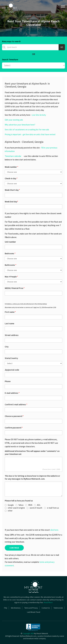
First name (10, 312)
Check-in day (11, 178)
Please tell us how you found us (19, 501)
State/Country (11, 358)
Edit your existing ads (14, 120)
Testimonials (58, 608)
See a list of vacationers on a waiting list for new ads (27, 130)
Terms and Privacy (31, 608)
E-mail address (12, 393)
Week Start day (12, 190)
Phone (8, 381)
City (7, 347)
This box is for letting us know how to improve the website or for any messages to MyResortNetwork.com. (32, 477)
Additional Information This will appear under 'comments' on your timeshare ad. (32, 452)
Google (9, 505)
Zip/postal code (12, 370)
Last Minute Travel (34, 612)
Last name (9, 323)
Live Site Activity (39, 115)
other (9, 511)
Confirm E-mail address (16, 404)
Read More (48, 602)
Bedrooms (10, 253)
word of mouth (34, 508)
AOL (37, 505)
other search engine (15, 508)
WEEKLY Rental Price (15, 288)
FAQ (6, 608)
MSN (29, 505)
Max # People (11, 277)
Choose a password (14, 416)
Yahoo (20, 505)
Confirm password (14, 428)
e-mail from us (52, 508)
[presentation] (20, 520)
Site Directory (16, 608)
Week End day (11, 202)
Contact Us (46, 608)
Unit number (10, 242)
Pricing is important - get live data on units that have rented (30, 134)
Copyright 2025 (28, 634)
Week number (11, 167)
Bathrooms (11, 265)
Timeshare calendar (13, 156)
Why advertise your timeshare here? (20, 125)
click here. (54, 530)
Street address (12, 335)
